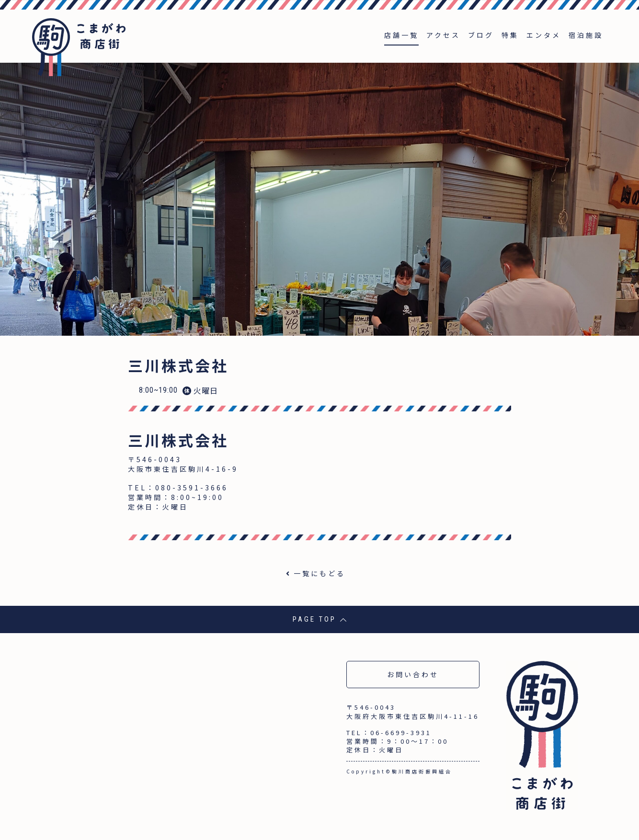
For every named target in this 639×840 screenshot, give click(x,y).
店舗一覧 (401, 35)
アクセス (443, 35)
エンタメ (544, 35)
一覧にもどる (319, 573)
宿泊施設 (586, 35)
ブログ (481, 35)
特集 (510, 35)
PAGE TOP (320, 619)
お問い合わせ (413, 674)
